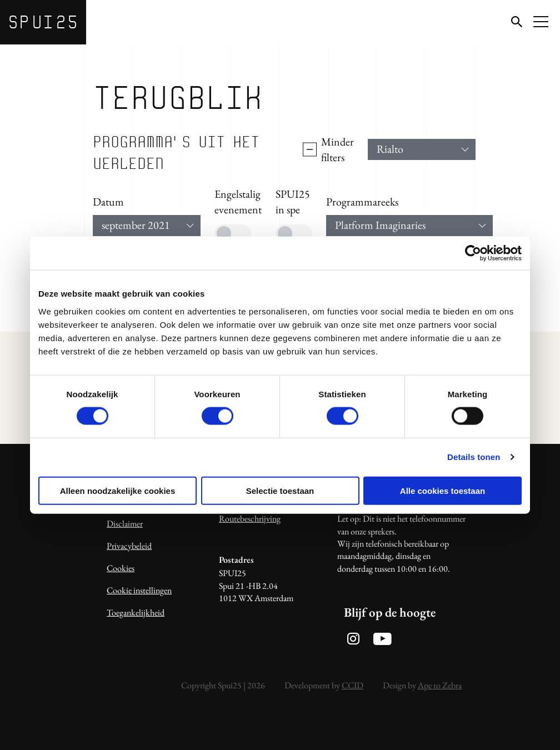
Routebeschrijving (250, 519)
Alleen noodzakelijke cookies (118, 490)
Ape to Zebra (440, 685)
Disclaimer (125, 524)
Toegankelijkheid (136, 612)
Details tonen (474, 457)
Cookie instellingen (139, 590)
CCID (352, 685)
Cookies (121, 568)
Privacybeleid (129, 546)
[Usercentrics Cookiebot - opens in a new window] (473, 253)
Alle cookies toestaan (442, 490)
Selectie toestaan (280, 490)
